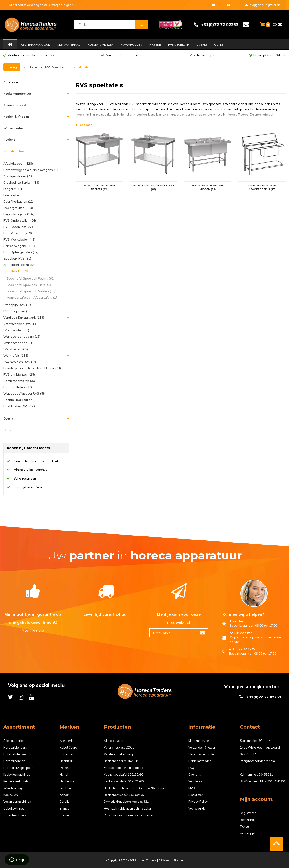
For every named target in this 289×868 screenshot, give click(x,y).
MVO (192, 788)
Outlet (220, 45)
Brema (64, 815)
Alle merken (68, 741)
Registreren (248, 813)
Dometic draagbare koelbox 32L (126, 802)
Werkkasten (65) (16, 349)
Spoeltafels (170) (16, 271)
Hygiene (155, 45)
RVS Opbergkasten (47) (21, 252)
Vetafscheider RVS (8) (20, 324)
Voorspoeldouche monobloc (123, 768)
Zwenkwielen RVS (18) (20, 362)
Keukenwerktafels (16, 781)
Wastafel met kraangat (120, 754)
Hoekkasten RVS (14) (19, 406)
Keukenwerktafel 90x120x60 (124, 781)
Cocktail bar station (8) (20, 400)
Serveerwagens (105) (19, 246)
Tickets (245, 826)
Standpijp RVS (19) (17, 305)
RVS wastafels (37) (18, 387)
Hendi (64, 774)
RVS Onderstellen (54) (20, 220)
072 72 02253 (250, 754)
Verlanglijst (248, 833)
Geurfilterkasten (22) (19, 201)
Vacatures (195, 781)
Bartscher (67, 754)
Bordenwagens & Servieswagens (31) (31, 170)
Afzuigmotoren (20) (18, 176)
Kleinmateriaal (69, 45)
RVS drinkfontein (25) (19, 374)
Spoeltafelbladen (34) (19, 265)
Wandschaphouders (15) (22, 337)
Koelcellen (11, 795)
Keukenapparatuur (35, 45)
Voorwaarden (198, 808)
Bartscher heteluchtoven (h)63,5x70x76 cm (134, 788)
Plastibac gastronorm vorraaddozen (129, 815)
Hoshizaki (66, 761)
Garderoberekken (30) (20, 381)
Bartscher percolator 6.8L (122, 761)
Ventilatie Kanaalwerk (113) (24, 318)
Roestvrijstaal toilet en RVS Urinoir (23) (32, 368)
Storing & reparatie (202, 754)
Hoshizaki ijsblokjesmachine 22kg (127, 808)
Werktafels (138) (16, 356)
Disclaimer (196, 795)
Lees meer (85, 125)
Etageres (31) (13, 189)
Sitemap (179, 860)
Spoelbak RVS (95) (17, 258)
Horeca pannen (14, 761)
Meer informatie (33, 630)
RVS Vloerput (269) (18, 233)
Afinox (64, 795)
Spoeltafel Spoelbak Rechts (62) (31, 278)
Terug (12, 67)
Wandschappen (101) (20, 343)
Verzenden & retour (202, 747)
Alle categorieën (15, 741)
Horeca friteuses (15, 754)
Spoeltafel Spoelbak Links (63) (29, 285)
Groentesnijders (15, 815)
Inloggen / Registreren (263, 5)
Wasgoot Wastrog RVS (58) (24, 393)
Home (10, 45)
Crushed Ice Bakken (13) (21, 182)
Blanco (64, 808)
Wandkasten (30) (16, 330)
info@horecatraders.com (257, 761)
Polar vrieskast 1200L (119, 747)
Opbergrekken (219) (18, 208)
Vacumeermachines (17, 802)
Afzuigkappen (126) (18, 164)
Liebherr (65, 788)
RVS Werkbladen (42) (19, 239)
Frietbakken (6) (14, 195)
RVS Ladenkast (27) (18, 227)
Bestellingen (249, 820)
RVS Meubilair (179, 45)
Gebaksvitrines (14, 808)
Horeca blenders (15, 747)
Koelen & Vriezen (101, 45)
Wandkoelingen (14, 788)
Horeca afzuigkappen (18, 768)
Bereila (65, 802)
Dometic (65, 768)
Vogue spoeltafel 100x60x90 (124, 774)
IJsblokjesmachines (17, 774)
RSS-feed (165, 860)
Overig (202, 45)
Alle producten (114, 741)
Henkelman (68, 781)
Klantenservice (199, 741)
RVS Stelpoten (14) (17, 311)
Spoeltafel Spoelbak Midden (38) (31, 291)
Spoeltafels (81, 67)
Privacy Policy (198, 802)
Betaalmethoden (200, 761)
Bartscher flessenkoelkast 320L (126, 795)
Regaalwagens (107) (19, 214)
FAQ (191, 768)
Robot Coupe (69, 747)
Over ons (195, 774)
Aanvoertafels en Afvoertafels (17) (33, 297)
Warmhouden (132, 45)
